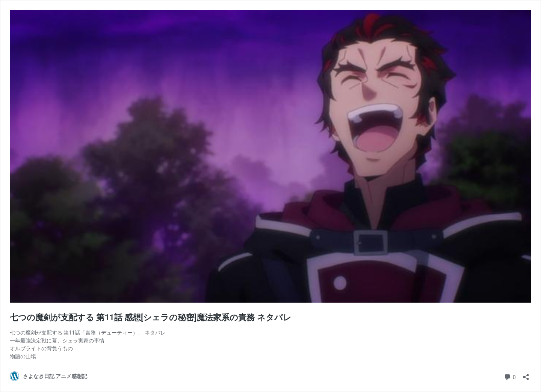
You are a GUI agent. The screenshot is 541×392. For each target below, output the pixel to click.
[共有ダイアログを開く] (526, 375)
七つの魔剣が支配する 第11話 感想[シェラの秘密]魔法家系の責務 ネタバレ (151, 317)
